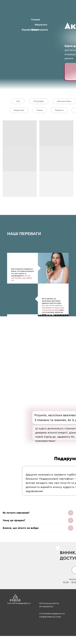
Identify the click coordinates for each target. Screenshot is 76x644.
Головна (36, 20)
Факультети (41, 25)
